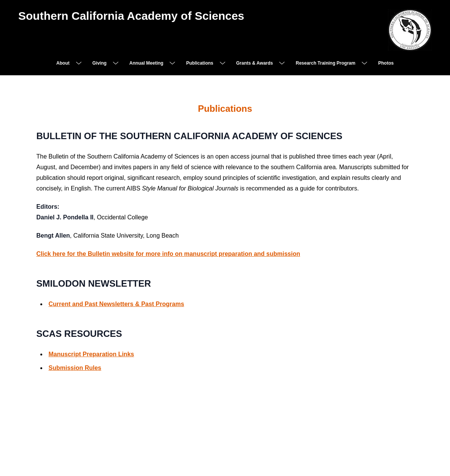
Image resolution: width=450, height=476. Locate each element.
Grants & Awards (255, 63)
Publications (200, 63)
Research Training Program (325, 63)
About (63, 63)
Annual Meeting (146, 63)
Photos (386, 63)
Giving (99, 63)
